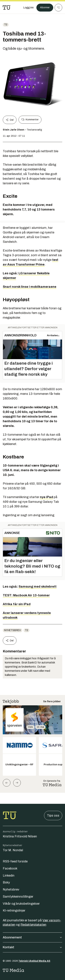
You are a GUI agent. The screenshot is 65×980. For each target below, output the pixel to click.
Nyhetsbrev (12, 630)
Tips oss (53, 816)
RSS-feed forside (15, 861)
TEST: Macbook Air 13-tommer (26, 595)
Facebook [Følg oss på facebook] (10, 868)
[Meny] (58, 8)
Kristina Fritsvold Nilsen (20, 836)
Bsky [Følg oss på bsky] (6, 882)
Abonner (45, 8)
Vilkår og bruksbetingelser (21, 904)
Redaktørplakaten (33, 925)
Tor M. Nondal (13, 850)
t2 (6, 25)
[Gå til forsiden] (7, 8)
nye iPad (46, 497)
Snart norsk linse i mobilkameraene (30, 287)
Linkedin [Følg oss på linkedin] (9, 876)
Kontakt (32, 947)
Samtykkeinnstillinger (18, 897)
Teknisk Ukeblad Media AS (34, 961)
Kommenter (30, 120)
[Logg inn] (28, 8)
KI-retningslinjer (14, 911)
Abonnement (32, 937)
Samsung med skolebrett (38, 587)
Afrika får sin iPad (17, 604)
